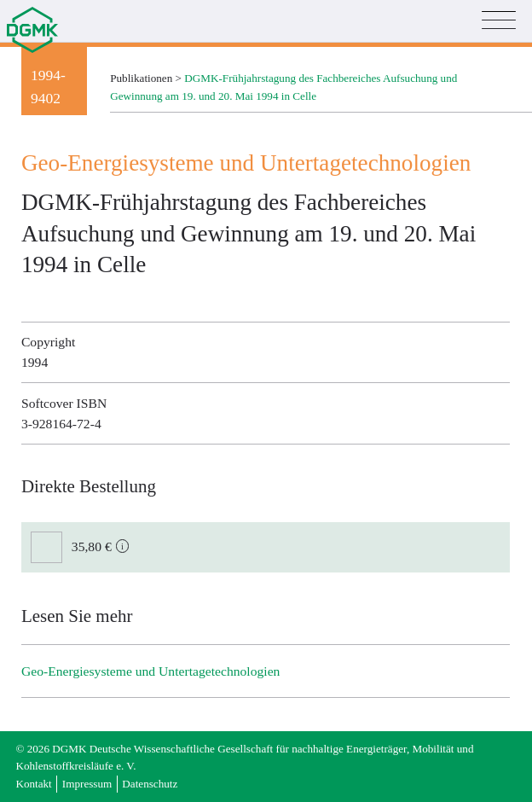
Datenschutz (150, 784)
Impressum (87, 784)
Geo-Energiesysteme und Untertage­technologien (150, 671)
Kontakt (33, 784)
